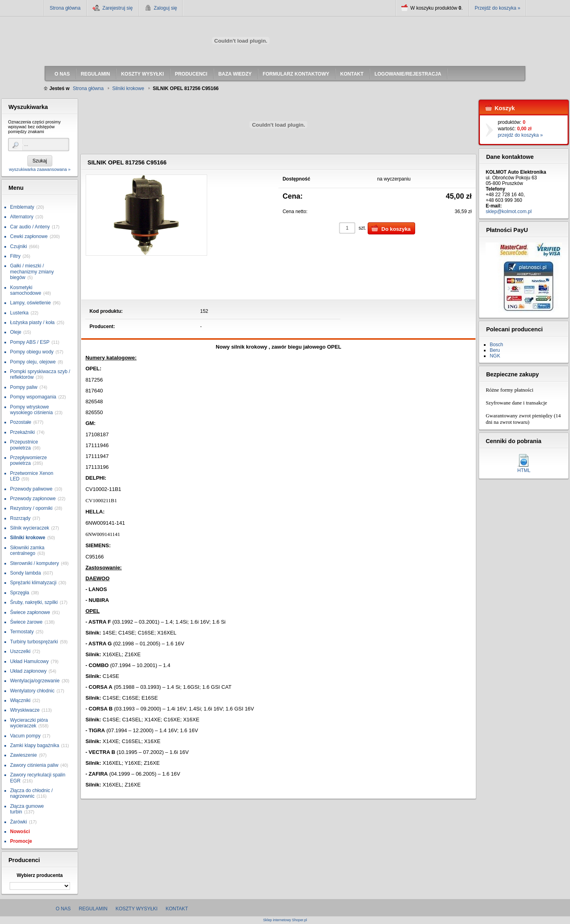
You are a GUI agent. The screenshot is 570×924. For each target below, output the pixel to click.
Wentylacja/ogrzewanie (35, 681)
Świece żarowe (26, 622)
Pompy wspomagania (33, 397)
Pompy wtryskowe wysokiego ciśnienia (31, 410)
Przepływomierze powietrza (28, 460)
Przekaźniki (22, 432)
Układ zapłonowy (28, 671)
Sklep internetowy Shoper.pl (285, 920)
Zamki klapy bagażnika (35, 745)
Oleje (16, 332)
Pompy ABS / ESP (30, 342)
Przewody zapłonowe (33, 499)
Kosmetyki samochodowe (26, 290)
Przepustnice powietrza (24, 445)
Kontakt (177, 909)
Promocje (21, 841)
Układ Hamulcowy (29, 661)
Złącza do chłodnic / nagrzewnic (31, 793)
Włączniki (20, 700)
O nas (63, 909)
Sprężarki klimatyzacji (33, 583)
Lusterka (19, 313)
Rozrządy (20, 518)
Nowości (20, 832)
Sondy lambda (26, 573)
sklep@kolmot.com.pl (508, 211)
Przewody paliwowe (31, 489)
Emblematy (22, 207)
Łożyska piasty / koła (32, 322)
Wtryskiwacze (25, 710)
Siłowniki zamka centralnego (27, 550)
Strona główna (65, 8)
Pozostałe (21, 422)
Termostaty (22, 632)
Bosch (496, 345)
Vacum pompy (25, 736)
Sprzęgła (20, 593)
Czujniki (19, 246)
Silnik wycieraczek (30, 528)
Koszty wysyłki (136, 909)
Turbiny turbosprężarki (34, 642)
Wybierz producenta (39, 875)
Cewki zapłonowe (29, 236)
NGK (495, 356)
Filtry (15, 256)
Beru (495, 350)
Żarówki (19, 822)
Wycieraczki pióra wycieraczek (29, 723)
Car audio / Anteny (30, 227)
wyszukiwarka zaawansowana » (40, 169)
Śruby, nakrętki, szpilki (34, 602)
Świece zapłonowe (30, 612)
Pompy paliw (24, 387)
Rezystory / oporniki (31, 508)
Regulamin (93, 909)
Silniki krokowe (28, 538)
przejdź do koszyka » (520, 135)
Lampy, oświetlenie (30, 303)
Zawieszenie (24, 755)
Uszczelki (20, 651)
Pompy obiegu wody (32, 352)
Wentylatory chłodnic (32, 691)
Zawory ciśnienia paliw (34, 765)
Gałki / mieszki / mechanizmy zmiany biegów (32, 272)
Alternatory (22, 217)
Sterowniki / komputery (34, 563)
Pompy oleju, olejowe (33, 362)
